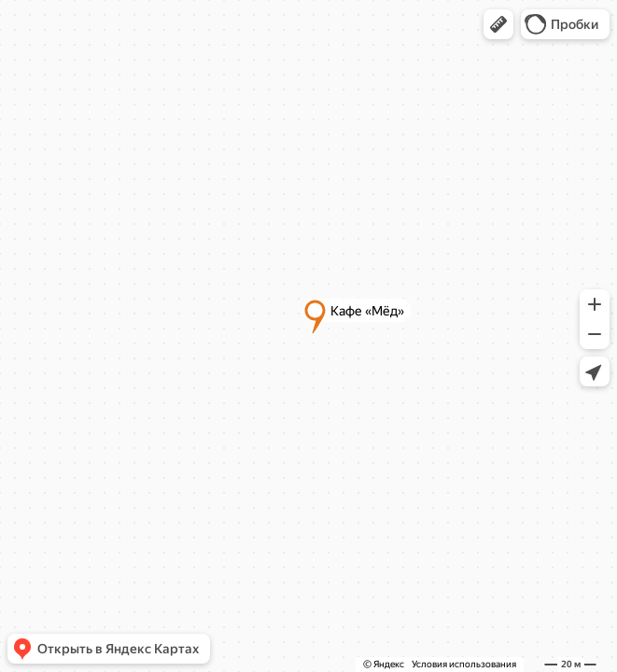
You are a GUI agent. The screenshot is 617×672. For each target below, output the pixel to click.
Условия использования (464, 664)
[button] (498, 24)
